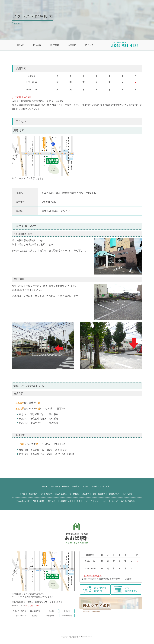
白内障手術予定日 (24, 97)
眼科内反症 (127, 494)
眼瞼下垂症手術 (99, 494)
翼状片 (42, 501)
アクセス (89, 45)
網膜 (78, 501)
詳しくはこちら (32, 605)
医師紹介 (38, 45)
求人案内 (106, 486)
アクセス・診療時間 (91, 486)
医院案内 (55, 45)
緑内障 (49, 494)
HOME (21, 45)
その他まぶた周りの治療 (26, 501)
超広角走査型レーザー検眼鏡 (67, 494)
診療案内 (72, 45)
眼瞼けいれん (114, 494)
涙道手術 (86, 494)
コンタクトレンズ (110, 501)
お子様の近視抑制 (128, 501)
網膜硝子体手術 (67, 501)
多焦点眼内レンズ (36, 494)
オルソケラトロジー (92, 501)
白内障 (22, 494)
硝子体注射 (53, 501)
